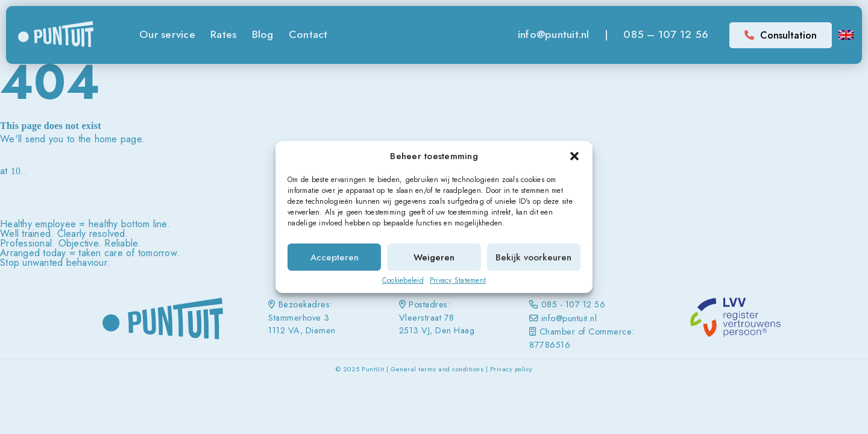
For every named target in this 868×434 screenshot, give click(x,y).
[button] (574, 156)
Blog (263, 34)
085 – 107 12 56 (666, 34)
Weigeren (434, 257)
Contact (308, 34)
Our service (167, 34)
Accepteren (335, 257)
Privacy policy (511, 369)
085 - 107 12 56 (574, 304)
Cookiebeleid (403, 280)
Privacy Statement (458, 280)
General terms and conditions (437, 369)
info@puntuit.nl (554, 34)
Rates (223, 34)
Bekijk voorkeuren (533, 257)
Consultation (781, 35)
